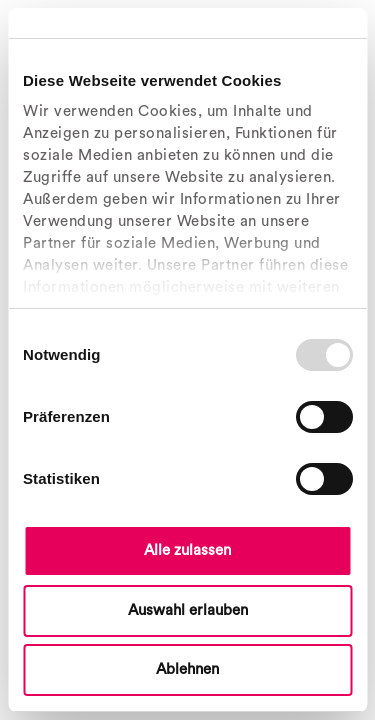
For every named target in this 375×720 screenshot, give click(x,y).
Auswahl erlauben (188, 610)
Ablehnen (187, 669)
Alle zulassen (187, 550)
